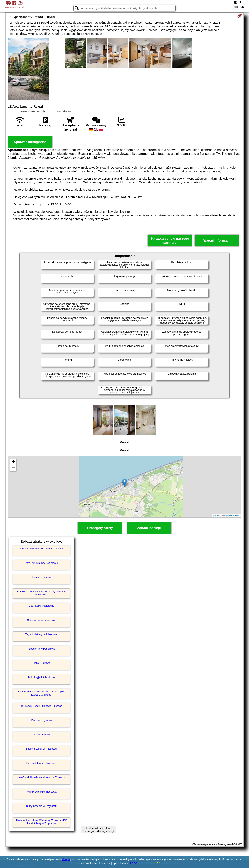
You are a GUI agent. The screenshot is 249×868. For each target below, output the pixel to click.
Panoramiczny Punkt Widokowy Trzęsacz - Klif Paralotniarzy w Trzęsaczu (41, 822)
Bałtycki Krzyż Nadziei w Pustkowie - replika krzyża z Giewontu (41, 693)
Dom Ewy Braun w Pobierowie (41, 563)
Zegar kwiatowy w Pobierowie (41, 634)
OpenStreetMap (232, 516)
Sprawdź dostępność (30, 142)
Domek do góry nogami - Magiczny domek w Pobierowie (41, 593)
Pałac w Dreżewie (41, 735)
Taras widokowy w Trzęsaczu (41, 763)
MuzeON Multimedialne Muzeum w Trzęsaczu (41, 777)
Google (66, 859)
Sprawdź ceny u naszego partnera (170, 240)
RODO (133, 864)
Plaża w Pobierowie (41, 577)
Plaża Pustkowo (41, 663)
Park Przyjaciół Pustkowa (41, 677)
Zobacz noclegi (149, 528)
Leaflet (217, 516)
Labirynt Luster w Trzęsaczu (41, 749)
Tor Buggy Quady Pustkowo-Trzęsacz (41, 706)
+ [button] (13, 462)
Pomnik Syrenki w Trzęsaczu (41, 792)
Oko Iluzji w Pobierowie (41, 606)
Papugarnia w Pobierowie (41, 649)
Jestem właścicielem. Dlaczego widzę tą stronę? (99, 830)
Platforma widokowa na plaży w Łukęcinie (41, 549)
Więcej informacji (217, 241)
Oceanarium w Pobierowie (41, 620)
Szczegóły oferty (100, 528)
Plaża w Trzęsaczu (41, 720)
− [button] (13, 468)
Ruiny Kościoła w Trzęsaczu (41, 806)
